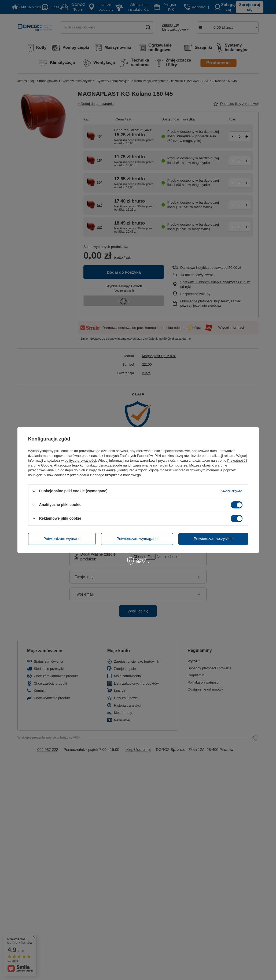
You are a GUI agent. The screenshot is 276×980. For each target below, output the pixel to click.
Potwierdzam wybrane (62, 539)
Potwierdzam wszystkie (213, 539)
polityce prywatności (80, 460)
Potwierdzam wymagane (137, 539)
